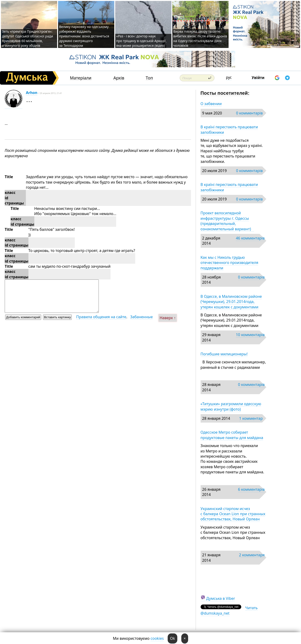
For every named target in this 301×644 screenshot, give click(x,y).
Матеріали (81, 78)
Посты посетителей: (225, 93)
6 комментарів (251, 489)
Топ (149, 78)
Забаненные (142, 317)
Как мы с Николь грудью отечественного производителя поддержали (230, 263)
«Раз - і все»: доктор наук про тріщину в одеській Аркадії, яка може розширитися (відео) (141, 41)
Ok (172, 638)
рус (229, 77)
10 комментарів (250, 335)
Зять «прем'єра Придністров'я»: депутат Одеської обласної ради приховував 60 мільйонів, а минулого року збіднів (27, 38)
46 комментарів (250, 238)
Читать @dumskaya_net (229, 610)
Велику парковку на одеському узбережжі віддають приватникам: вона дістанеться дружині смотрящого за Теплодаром (84, 36)
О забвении (211, 104)
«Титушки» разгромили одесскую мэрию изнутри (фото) (231, 406)
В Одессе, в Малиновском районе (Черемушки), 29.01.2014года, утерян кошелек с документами (231, 302)
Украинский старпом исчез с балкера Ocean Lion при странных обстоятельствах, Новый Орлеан (233, 514)
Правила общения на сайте (101, 317)
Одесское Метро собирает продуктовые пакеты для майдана (232, 435)
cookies (157, 638)
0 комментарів (249, 113)
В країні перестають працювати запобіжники (229, 130)
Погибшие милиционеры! (224, 354)
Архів (119, 78)
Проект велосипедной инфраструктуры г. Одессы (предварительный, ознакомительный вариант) (227, 221)
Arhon (32, 93)
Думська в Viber (221, 598)
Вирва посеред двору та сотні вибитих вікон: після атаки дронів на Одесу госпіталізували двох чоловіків (200, 38)
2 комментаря (252, 555)
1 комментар (251, 418)
